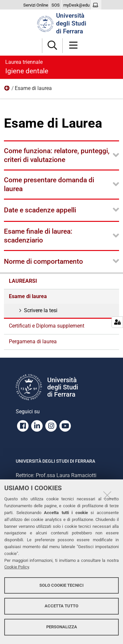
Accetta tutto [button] (61, 606)
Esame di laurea (28, 296)
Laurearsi (7, 90)
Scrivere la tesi (40, 310)
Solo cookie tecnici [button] (61, 585)
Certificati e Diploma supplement (47, 326)
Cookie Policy (17, 567)
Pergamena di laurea (33, 341)
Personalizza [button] (62, 627)
